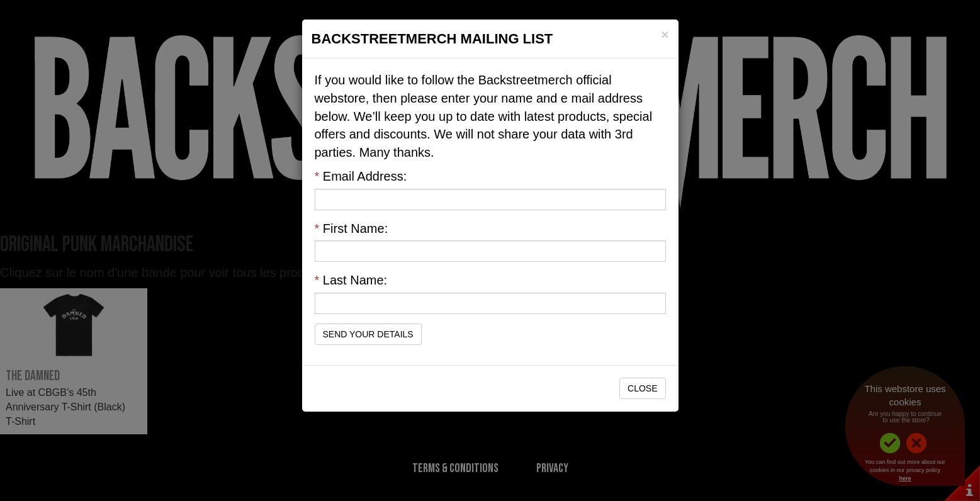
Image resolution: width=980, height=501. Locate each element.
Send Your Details (368, 334)
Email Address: (361, 176)
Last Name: (351, 280)
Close (642, 388)
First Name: (352, 228)
